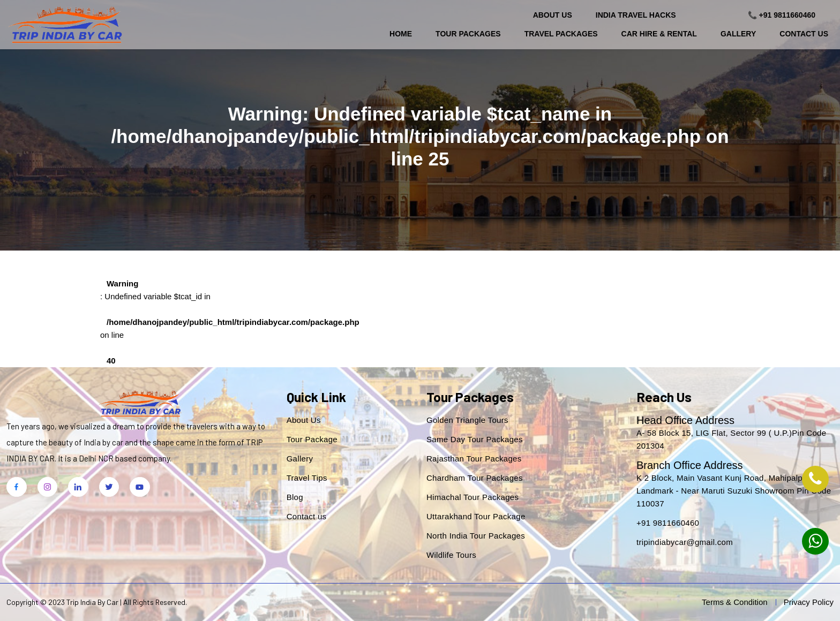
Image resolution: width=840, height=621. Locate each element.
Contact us (307, 516)
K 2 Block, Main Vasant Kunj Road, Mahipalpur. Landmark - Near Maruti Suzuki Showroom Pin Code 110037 (734, 491)
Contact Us (804, 34)
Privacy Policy (809, 602)
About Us (553, 15)
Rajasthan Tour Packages (474, 459)
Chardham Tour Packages (475, 478)
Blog (295, 497)
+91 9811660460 (668, 523)
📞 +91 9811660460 (782, 15)
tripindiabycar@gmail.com (685, 542)
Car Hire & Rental (659, 34)
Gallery (738, 34)
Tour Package (312, 439)
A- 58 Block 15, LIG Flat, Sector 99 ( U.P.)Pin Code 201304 (731, 439)
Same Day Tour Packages (475, 439)
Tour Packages (468, 34)
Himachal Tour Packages (472, 497)
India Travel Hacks (636, 15)
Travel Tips (307, 478)
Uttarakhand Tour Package (476, 516)
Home (401, 34)
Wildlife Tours (451, 555)
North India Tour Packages (476, 536)
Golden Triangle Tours (467, 420)
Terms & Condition (735, 602)
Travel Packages (561, 34)
